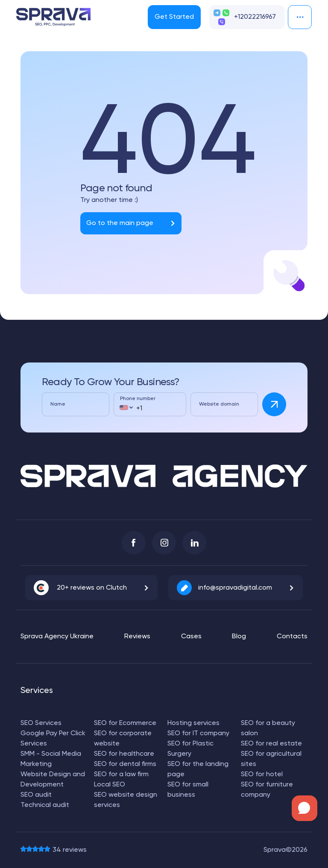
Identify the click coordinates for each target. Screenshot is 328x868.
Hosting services (193, 723)
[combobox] (126, 408)
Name (58, 404)
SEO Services (41, 723)
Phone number (138, 399)
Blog (239, 637)
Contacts (292, 637)
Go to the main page (120, 223)
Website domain (219, 404)
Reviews (137, 637)
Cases (191, 637)
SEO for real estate (271, 744)
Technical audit (45, 805)
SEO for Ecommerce (125, 723)
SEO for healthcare (124, 754)
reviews (70, 850)
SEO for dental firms (125, 764)
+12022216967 (255, 17)
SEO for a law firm (121, 774)
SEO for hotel (262, 774)
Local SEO (110, 785)
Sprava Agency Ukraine (57, 637)
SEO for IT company (198, 734)
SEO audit (36, 795)
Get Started (174, 17)
